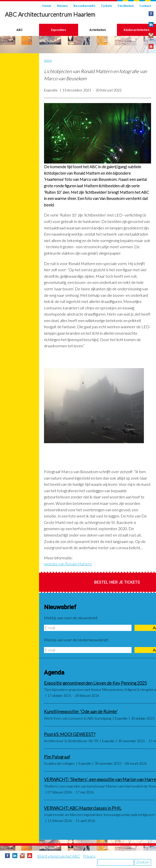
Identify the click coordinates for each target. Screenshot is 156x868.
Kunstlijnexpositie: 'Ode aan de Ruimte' (81, 712)
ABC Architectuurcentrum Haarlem (50, 14)
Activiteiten (98, 30)
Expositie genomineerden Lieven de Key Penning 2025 (95, 683)
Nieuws (62, 6)
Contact (145, 6)
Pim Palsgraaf (57, 757)
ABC (20, 30)
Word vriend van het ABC (59, 856)
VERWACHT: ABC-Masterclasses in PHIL (83, 808)
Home (47, 6)
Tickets (106, 6)
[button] (98, 133)
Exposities (58, 30)
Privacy (89, 856)
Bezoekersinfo (84, 6)
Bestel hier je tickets (117, 582)
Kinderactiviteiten (136, 30)
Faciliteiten (126, 6)
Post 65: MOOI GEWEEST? (70, 734)
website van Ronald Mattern (68, 564)
